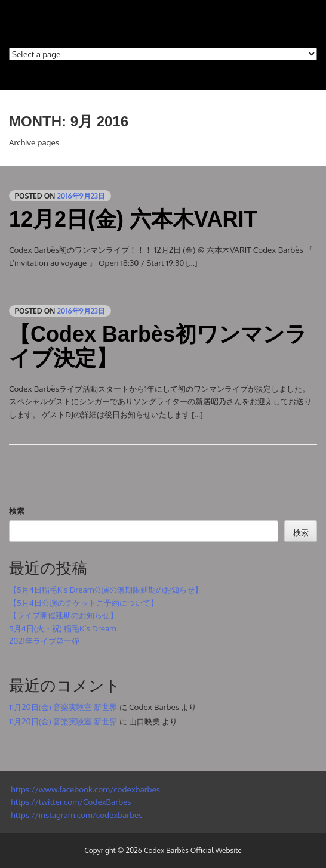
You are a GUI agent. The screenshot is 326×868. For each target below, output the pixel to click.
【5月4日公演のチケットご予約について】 (84, 602)
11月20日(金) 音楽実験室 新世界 (63, 707)
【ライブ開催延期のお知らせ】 (63, 615)
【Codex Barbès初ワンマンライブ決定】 (158, 346)
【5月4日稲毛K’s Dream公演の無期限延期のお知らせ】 (106, 589)
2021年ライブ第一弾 (44, 641)
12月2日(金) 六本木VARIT (133, 219)
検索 (17, 511)
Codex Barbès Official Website (193, 850)
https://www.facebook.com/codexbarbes (84, 789)
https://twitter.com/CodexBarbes (70, 802)
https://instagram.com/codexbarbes (76, 815)
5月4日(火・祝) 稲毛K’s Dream (63, 628)
